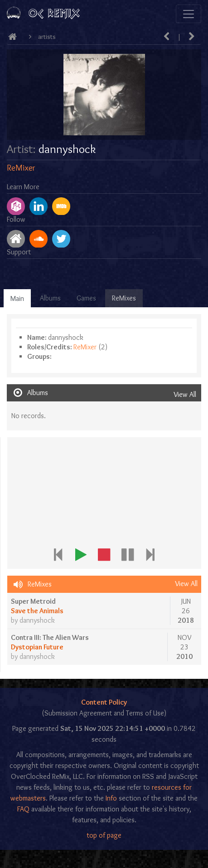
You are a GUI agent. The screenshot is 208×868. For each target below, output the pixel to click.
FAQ (23, 809)
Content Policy (104, 702)
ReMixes (124, 298)
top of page (104, 835)
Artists (47, 37)
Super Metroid (33, 601)
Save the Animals (37, 611)
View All (185, 394)
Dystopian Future (37, 647)
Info (111, 798)
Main (17, 298)
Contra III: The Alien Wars (50, 637)
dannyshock (37, 620)
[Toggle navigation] (189, 14)
